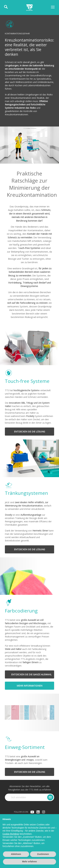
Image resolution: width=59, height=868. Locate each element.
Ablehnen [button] (16, 854)
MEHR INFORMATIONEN (29, 686)
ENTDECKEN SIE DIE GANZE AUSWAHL (31, 674)
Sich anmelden (19, 797)
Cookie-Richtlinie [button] (11, 834)
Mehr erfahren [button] (29, 862)
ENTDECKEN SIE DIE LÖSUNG (29, 432)
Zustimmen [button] (43, 854)
